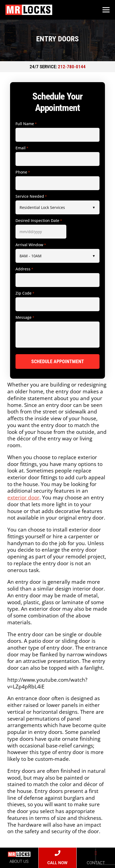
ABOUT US (19, 861)
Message (25, 317)
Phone (23, 172)
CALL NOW (57, 863)
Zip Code (25, 293)
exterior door (23, 498)
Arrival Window (31, 245)
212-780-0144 (72, 67)
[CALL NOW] (57, 853)
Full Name (26, 124)
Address (24, 269)
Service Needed (31, 196)
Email (22, 148)
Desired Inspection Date (39, 221)
